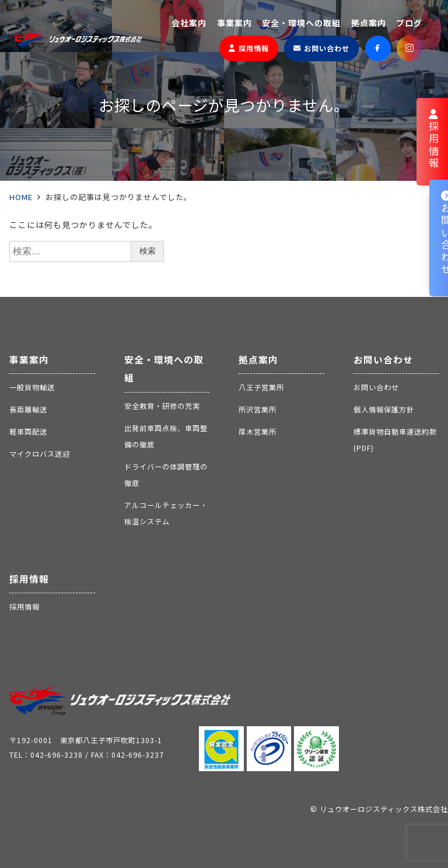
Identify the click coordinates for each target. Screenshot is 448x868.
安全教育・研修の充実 (162, 406)
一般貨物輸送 (32, 387)
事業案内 (29, 360)
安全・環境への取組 (164, 369)
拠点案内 (258, 360)
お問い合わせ (383, 360)
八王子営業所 (261, 387)
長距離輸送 (28, 409)
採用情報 (29, 579)
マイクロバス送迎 (40, 454)
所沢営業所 (258, 409)
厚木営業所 (258, 432)
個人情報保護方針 (384, 409)
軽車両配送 (28, 432)
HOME (21, 197)
